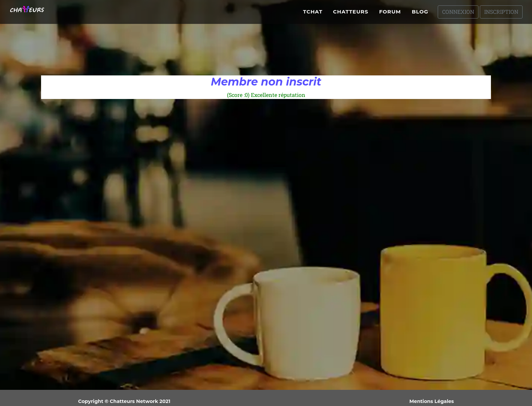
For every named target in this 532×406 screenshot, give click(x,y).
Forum (390, 14)
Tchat (313, 14)
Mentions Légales (432, 401)
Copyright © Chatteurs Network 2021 (124, 401)
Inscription (501, 14)
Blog (420, 14)
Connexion (458, 14)
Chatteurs (351, 14)
